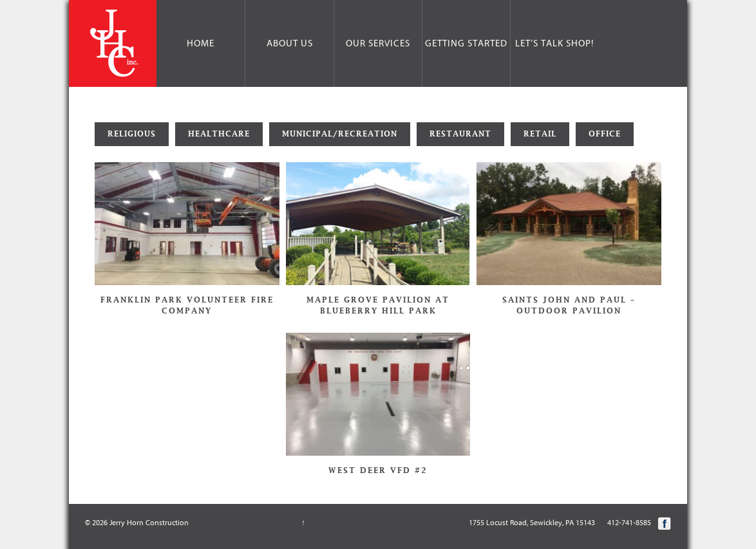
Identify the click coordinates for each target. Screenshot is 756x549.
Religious (132, 134)
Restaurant (460, 134)
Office (605, 134)
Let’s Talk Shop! (554, 43)
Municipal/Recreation (340, 134)
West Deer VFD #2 (378, 470)
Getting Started (466, 43)
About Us (290, 43)
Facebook (665, 523)
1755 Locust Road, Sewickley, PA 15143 (532, 523)
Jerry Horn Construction (148, 523)
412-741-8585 (629, 523)
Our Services (378, 43)
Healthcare (219, 134)
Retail (540, 134)
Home (201, 43)
